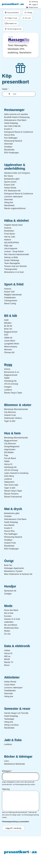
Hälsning (6, 789)
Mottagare (6, 771)
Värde (5, 89)
